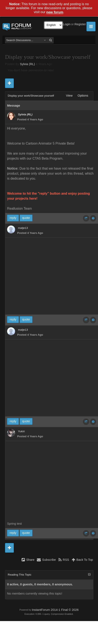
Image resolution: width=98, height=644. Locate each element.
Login (67, 24)
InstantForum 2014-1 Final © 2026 (55, 610)
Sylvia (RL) (27, 64)
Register (80, 24)
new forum (55, 12)
